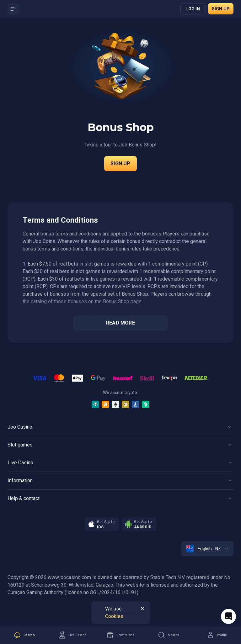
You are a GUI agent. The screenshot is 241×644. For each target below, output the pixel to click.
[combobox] (207, 549)
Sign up (221, 9)
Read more (120, 323)
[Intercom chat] (228, 616)
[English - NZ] (207, 549)
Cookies (114, 616)
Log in (193, 9)
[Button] (13, 9)
